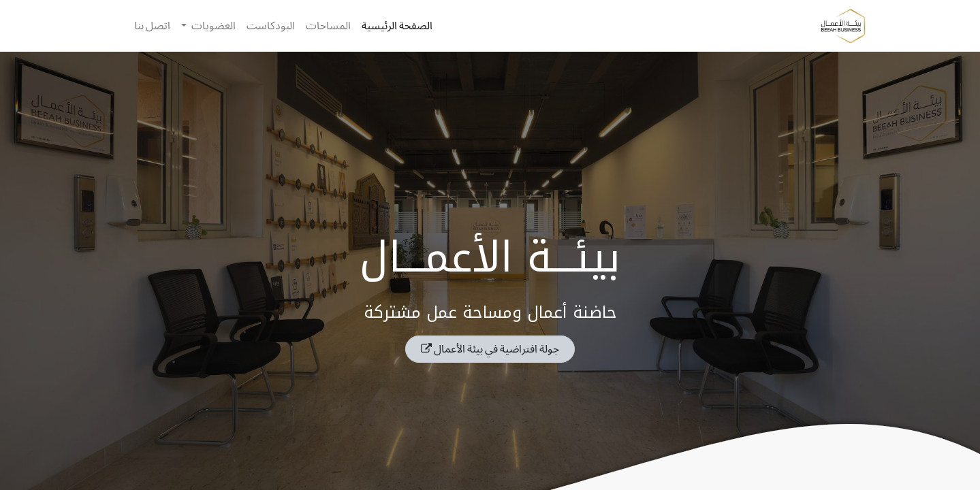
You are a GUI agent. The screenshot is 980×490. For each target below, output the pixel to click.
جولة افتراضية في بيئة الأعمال (490, 349)
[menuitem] (397, 26)
